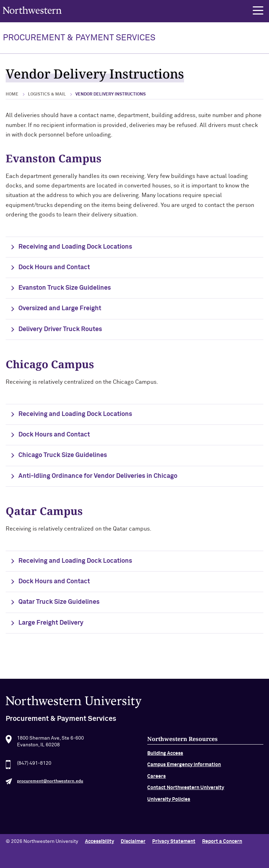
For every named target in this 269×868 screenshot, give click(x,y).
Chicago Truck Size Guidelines (63, 455)
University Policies (169, 811)
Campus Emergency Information (184, 776)
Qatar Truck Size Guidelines (59, 602)
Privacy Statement (174, 841)
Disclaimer (133, 841)
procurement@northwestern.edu (50, 793)
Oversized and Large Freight (60, 308)
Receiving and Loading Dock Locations (75, 247)
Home (12, 94)
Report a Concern (222, 841)
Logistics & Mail (47, 94)
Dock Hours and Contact (54, 267)
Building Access (165, 765)
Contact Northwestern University (186, 799)
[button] (258, 11)
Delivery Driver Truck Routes (60, 329)
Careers (156, 788)
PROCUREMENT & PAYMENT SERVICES (79, 38)
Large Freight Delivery (51, 623)
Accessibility (99, 841)
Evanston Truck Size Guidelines (65, 288)
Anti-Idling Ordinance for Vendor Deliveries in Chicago (98, 476)
